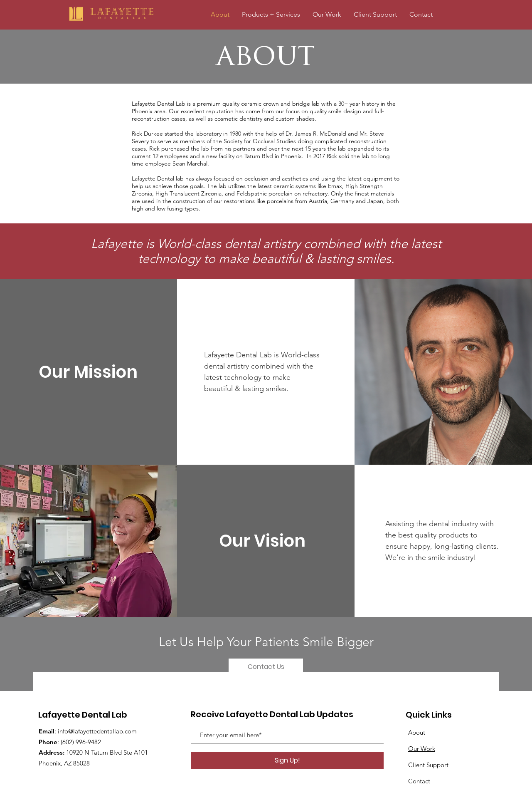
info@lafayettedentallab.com (97, 731)
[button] (375, 14)
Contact (419, 781)
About (417, 732)
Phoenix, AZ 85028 (64, 763)
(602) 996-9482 (81, 742)
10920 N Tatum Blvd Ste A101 (107, 752)
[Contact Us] (266, 667)
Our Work (422, 749)
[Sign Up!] (287, 760)
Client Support (428, 765)
